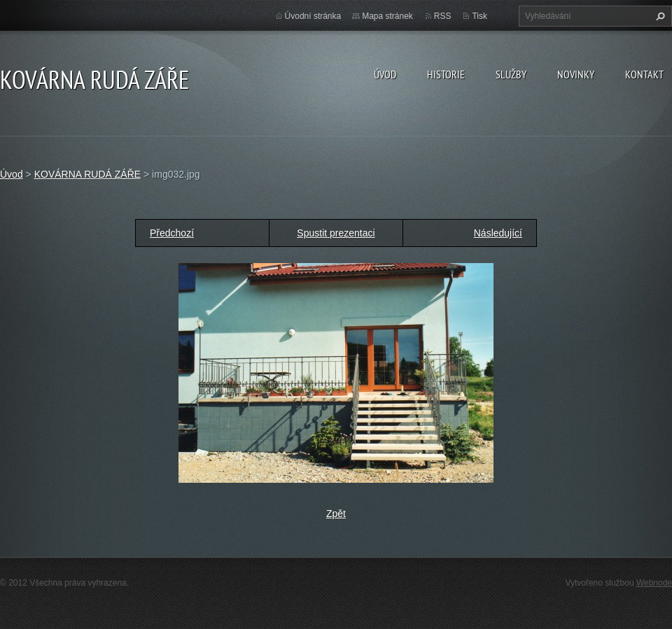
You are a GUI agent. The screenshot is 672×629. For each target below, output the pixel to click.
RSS (443, 16)
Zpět (336, 514)
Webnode (654, 583)
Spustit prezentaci (336, 233)
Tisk (479, 16)
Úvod (385, 74)
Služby (511, 74)
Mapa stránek (387, 16)
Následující (498, 233)
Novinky (576, 74)
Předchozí (172, 233)
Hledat (659, 16)
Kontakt (644, 74)
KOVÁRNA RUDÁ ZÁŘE (87, 174)
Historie (446, 74)
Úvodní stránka (313, 16)
